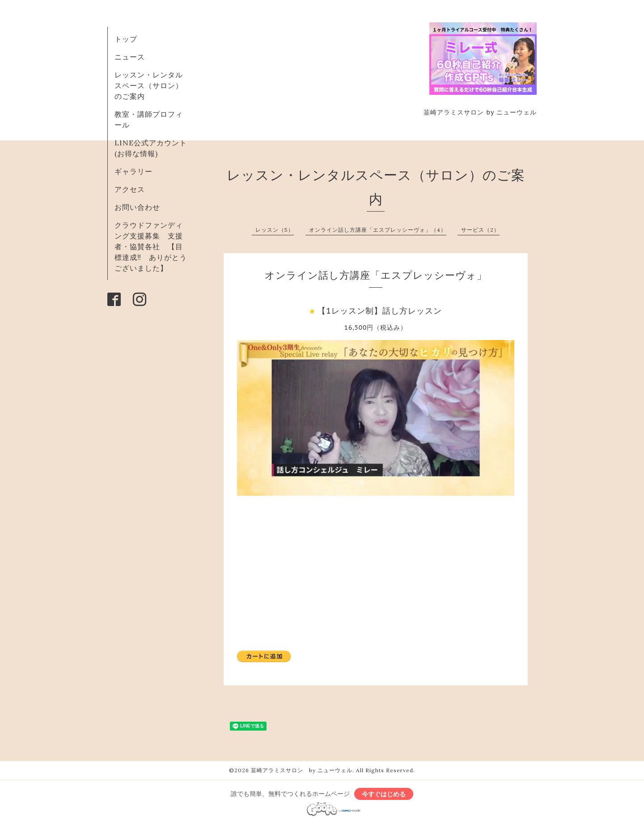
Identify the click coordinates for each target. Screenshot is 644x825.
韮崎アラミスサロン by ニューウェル (302, 770)
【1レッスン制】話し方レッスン (380, 311)
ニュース (130, 57)
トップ (126, 39)
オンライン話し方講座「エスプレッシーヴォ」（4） (378, 230)
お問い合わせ (137, 207)
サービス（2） (480, 230)
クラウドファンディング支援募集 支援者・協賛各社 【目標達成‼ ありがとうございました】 (151, 247)
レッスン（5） (275, 230)
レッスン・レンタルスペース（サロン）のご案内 (149, 85)
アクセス (130, 189)
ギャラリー (133, 171)
